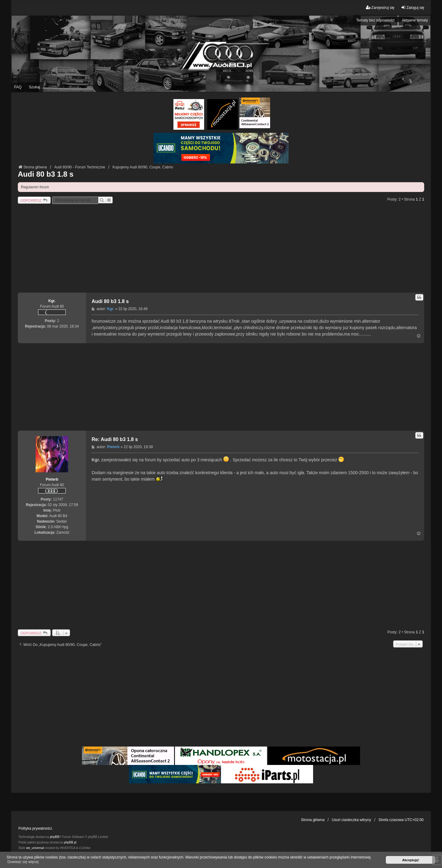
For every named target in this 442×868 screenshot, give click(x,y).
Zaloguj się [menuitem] (413, 8)
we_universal (35, 848)
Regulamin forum (35, 187)
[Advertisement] (221, 250)
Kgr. (52, 301)
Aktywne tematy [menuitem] (415, 20)
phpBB (54, 837)
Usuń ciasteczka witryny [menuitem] (351, 820)
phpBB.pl (70, 842)
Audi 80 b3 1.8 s (46, 174)
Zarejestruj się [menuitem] (380, 8)
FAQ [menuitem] (18, 87)
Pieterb (52, 479)
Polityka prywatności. (36, 828)
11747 (58, 499)
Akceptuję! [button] (411, 860)
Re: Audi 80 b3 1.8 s (115, 439)
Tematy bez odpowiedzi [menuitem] (376, 20)
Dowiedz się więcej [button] (23, 862)
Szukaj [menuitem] (34, 87)
